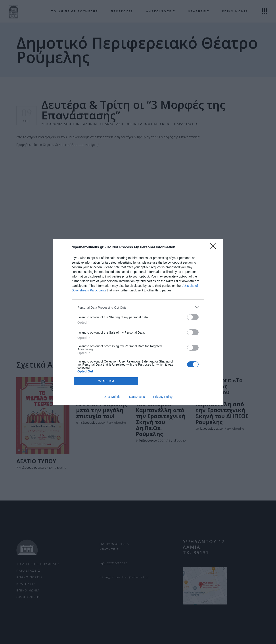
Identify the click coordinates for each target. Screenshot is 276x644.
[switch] (193, 317)
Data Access (138, 397)
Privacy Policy (163, 397)
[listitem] (138, 307)
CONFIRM (106, 381)
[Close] (215, 247)
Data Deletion (113, 397)
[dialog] (138, 322)
